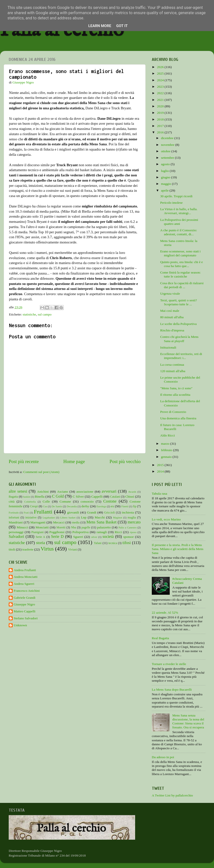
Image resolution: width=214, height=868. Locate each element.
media (76, 522)
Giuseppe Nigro (24, 604)
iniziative (31, 517)
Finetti (125, 506)
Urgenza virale (170, 294)
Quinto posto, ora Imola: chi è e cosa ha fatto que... (182, 264)
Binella (40, 496)
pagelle (86, 527)
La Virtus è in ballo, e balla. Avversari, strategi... (179, 211)
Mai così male (170, 311)
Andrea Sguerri (24, 584)
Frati (26, 513)
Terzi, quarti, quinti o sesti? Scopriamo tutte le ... (179, 302)
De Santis (57, 506)
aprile (165, 190)
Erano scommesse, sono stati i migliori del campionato (180, 253)
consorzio (87, 501)
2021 (161, 100)
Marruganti (38, 522)
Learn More (100, 26)
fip (135, 506)
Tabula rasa (160, 493)
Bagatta (13, 497)
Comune (65, 501)
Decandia (72, 506)
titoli (12, 549)
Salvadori (16, 537)
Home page (74, 461)
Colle (46, 501)
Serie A (41, 537)
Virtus (47, 549)
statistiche (29, 314)
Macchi (100, 517)
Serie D (57, 537)
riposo (133, 532)
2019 (161, 113)
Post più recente (24, 461)
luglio (165, 171)
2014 (161, 471)
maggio (166, 184)
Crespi (34, 506)
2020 (161, 106)
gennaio (167, 457)
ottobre (166, 151)
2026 (161, 67)
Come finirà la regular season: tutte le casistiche (181, 274)
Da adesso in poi (163, 757)
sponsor (128, 537)
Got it (122, 26)
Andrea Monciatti (26, 577)
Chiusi (130, 496)
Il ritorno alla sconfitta (175, 395)
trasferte (28, 549)
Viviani (73, 550)
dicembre (168, 138)
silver (94, 537)
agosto (166, 164)
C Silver (78, 496)
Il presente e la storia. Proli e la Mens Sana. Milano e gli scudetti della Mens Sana (178, 549)
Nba (73, 527)
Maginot (118, 517)
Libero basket (68, 517)
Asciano (62, 492)
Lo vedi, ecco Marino (166, 519)
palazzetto (104, 527)
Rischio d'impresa (172, 330)
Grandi (92, 512)
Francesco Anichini (27, 591)
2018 (161, 119)
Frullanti (43, 512)
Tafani (98, 543)
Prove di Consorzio (173, 412)
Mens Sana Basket (101, 522)
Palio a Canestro (128, 527)
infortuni (14, 517)
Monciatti (42, 527)
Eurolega (101, 506)
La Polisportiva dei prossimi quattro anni (179, 222)
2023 (161, 87)
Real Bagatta (160, 638)
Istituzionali (168, 347)
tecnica (113, 543)
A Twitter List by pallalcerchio (172, 795)
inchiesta (128, 512)
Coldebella (30, 502)
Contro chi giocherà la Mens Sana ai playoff (179, 339)
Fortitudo (14, 513)
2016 (161, 132)
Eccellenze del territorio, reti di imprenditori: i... (181, 356)
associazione (85, 492)
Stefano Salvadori (26, 618)
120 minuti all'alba (173, 371)
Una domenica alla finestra (178, 418)
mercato (134, 522)
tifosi (127, 543)
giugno (166, 177)
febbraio (167, 450)
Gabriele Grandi (25, 598)
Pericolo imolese (171, 203)
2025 (161, 73)
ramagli (102, 532)
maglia (132, 517)
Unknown (20, 625)
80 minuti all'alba (172, 317)
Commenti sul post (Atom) (41, 472)
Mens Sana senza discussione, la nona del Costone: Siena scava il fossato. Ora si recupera (188, 721)
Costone (110, 501)
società (108, 537)
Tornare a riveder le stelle (169, 664)
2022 (161, 93)
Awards (132, 492)
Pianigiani (37, 532)
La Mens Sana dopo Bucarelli (172, 690)
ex (112, 506)
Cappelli (97, 496)
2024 (161, 80)
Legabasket (49, 517)
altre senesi (18, 491)
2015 (161, 465)
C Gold (58, 496)
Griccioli (109, 513)
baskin (27, 497)
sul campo (45, 314)
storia (41, 543)
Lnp (84, 517)
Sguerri (78, 537)
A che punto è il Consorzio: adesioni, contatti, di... (179, 232)
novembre (168, 145)
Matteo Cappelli (25, 611)
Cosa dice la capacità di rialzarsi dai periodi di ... (182, 285)
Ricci (118, 532)
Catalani (115, 497)
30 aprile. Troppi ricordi (176, 196)
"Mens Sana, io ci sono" (176, 388)
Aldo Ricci (168, 435)
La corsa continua (172, 365)
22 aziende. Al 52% (165, 612)
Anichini (43, 492)
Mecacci (59, 522)
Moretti (61, 527)
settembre (168, 158)
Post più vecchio (125, 461)
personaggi (16, 532)
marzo (166, 444)
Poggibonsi (57, 532)
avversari (109, 491)
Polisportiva (80, 532)
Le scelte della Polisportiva (179, 324)
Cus (45, 506)
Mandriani (16, 522)
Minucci (22, 527)
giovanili (73, 512)
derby (85, 506)
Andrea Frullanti (25, 570)
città (12, 501)
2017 (161, 126)
